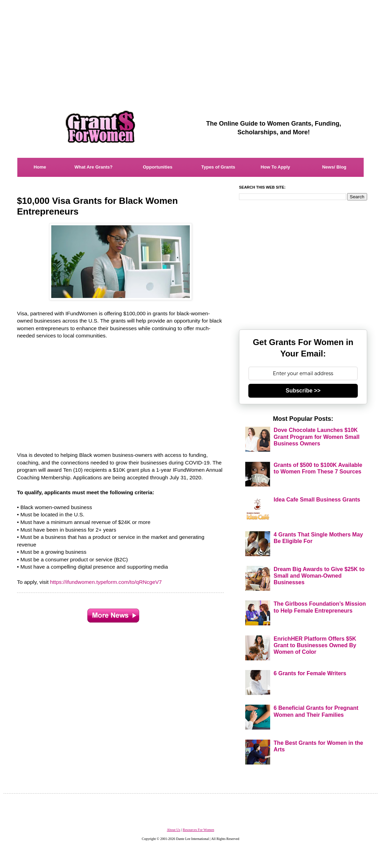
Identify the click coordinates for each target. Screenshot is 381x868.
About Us (174, 830)
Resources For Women (198, 830)
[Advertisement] (190, 48)
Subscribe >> (303, 391)
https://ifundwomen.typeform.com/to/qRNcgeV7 (106, 582)
